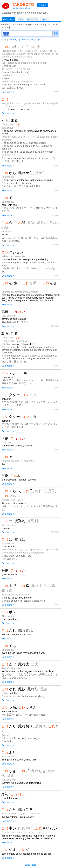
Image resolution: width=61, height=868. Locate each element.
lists (20, 19)
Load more (31, 865)
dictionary (8, 19)
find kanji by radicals (19, 39)
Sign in (43, 5)
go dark (16, 8)
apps (45, 19)
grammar (32, 19)
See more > (8, 92)
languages (36, 39)
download (26, 8)
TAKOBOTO (23, 4)
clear (4, 39)
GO (56, 33)
